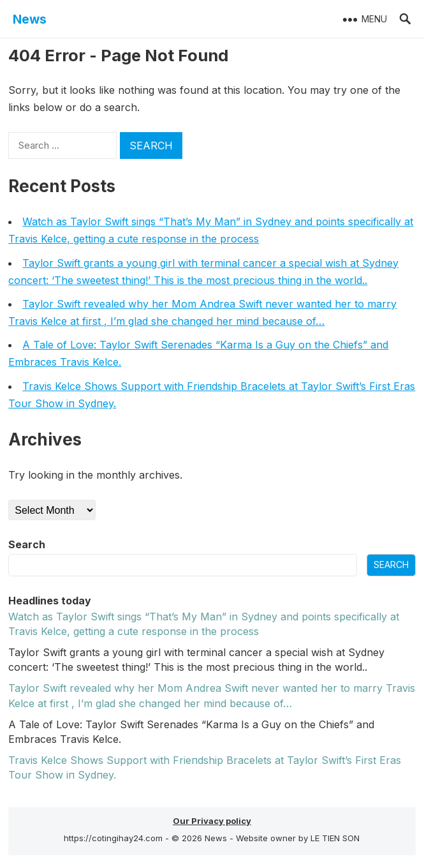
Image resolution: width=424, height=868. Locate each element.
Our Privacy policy (212, 821)
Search (27, 544)
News (30, 19)
